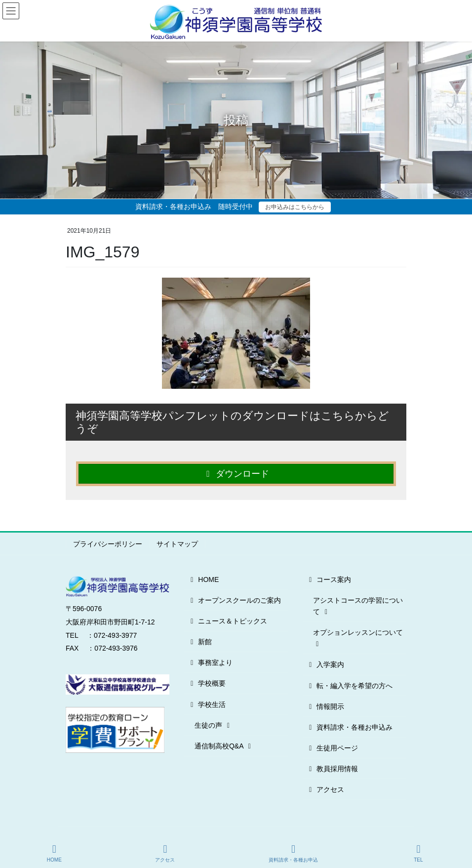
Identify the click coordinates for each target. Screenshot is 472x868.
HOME (203, 579)
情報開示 (325, 706)
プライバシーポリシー (108, 544)
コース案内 (329, 579)
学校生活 (207, 704)
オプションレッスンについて (358, 638)
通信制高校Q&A (224, 746)
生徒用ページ (332, 748)
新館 (200, 642)
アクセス (325, 789)
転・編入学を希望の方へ (349, 686)
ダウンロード (236, 474)
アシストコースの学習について (358, 606)
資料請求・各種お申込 (293, 853)
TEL (419, 853)
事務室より (210, 662)
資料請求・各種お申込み (349, 727)
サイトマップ (177, 544)
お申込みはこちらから (295, 207)
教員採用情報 (332, 769)
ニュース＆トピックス (227, 621)
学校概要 (207, 683)
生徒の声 (214, 725)
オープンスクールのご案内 (234, 600)
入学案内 (325, 664)
